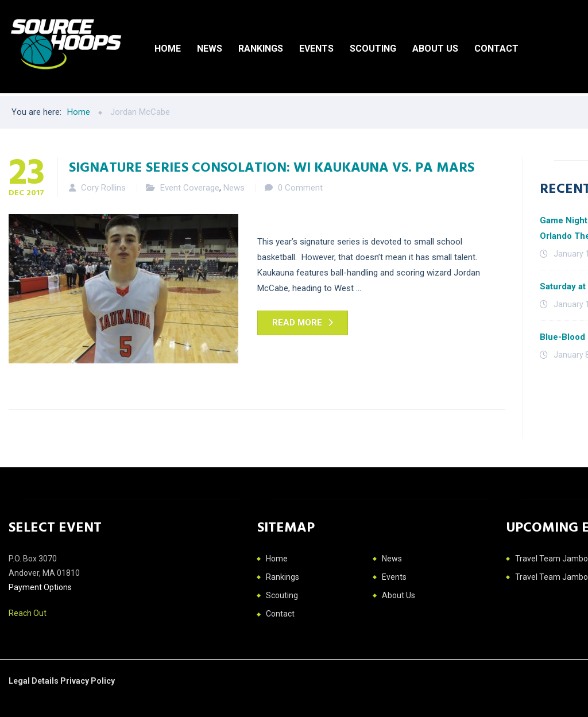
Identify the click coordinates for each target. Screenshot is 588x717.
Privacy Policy (88, 681)
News (210, 49)
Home (168, 49)
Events (316, 49)
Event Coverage (190, 188)
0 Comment (300, 188)
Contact (496, 49)
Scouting (373, 49)
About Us (435, 49)
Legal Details (34, 681)
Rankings (261, 49)
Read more (297, 323)
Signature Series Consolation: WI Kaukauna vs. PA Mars (272, 166)
